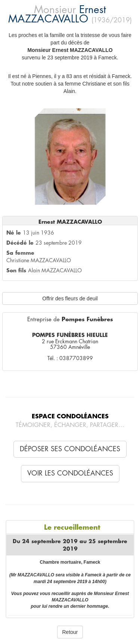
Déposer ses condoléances (70, 449)
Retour (70, 632)
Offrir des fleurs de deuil (70, 298)
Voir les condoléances (70, 473)
